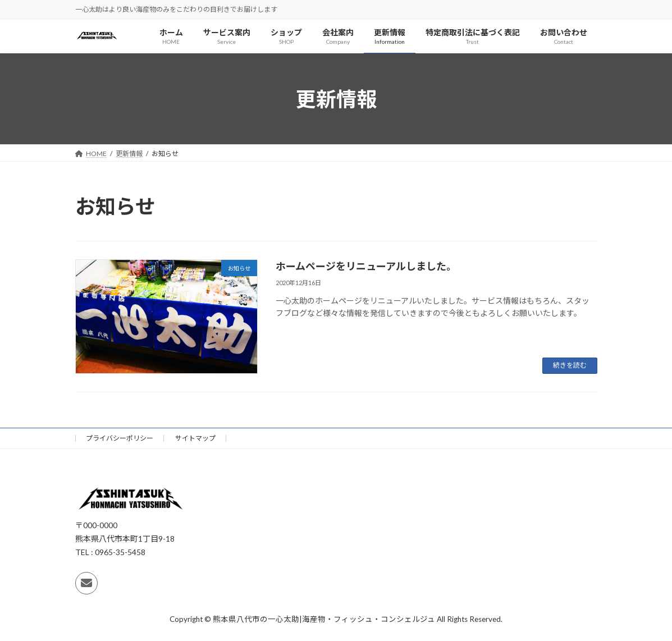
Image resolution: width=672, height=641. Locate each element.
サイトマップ (195, 438)
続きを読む (570, 365)
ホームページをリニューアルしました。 (366, 266)
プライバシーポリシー (120, 438)
